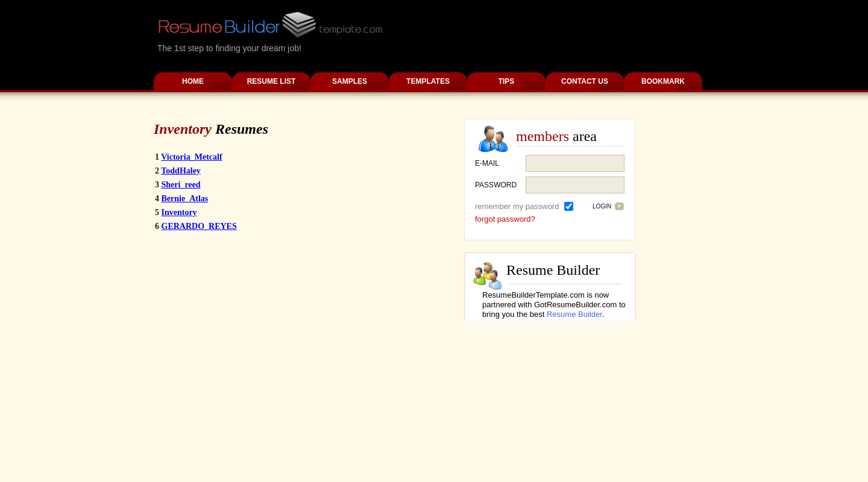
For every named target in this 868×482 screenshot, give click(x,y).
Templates (428, 81)
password (496, 185)
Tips (507, 81)
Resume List (272, 81)
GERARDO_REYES (199, 226)
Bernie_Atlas (185, 199)
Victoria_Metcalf (191, 157)
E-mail (487, 163)
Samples (350, 81)
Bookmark (663, 81)
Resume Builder (574, 314)
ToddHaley (181, 171)
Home (193, 81)
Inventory (179, 212)
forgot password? (505, 219)
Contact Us (585, 81)
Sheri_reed (181, 185)
